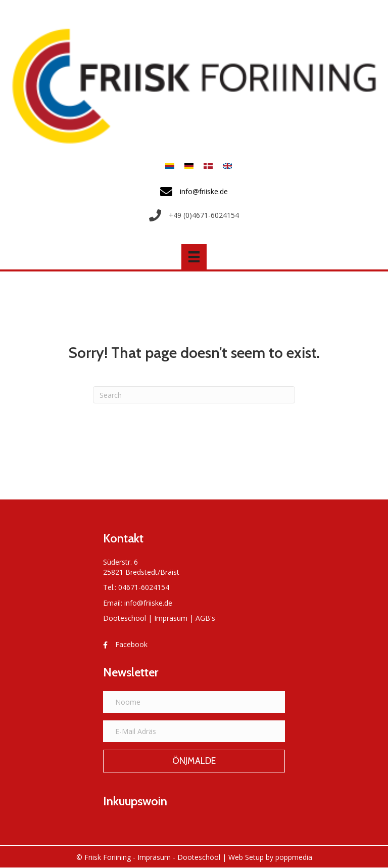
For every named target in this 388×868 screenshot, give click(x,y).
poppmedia (294, 857)
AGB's (205, 618)
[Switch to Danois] (208, 166)
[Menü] (194, 257)
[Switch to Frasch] (170, 166)
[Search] (194, 395)
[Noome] (194, 702)
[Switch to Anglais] (225, 166)
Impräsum (171, 618)
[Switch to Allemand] (189, 166)
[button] (194, 761)
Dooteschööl (125, 618)
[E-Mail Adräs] (194, 731)
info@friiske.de (148, 603)
